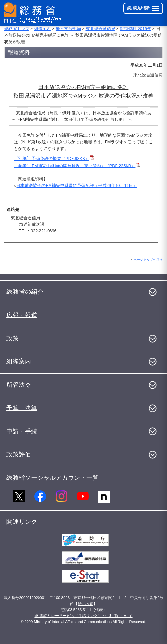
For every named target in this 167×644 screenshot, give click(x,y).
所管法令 (19, 385)
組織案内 (42, 29)
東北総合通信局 (100, 29)
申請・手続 (22, 431)
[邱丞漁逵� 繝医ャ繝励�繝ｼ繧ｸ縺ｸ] (33, 13)
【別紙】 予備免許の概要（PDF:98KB (50, 159)
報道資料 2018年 (135, 29)
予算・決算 (22, 408)
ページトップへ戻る (148, 260)
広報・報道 (22, 315)
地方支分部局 (68, 29)
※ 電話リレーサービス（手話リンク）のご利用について (83, 616)
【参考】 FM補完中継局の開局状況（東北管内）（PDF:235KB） (77, 166)
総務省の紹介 (25, 292)
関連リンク (22, 522)
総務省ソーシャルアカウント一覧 (53, 478)
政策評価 (19, 454)
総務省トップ (17, 29)
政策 (13, 338)
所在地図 (85, 604)
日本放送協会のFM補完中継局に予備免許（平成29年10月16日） (77, 185)
